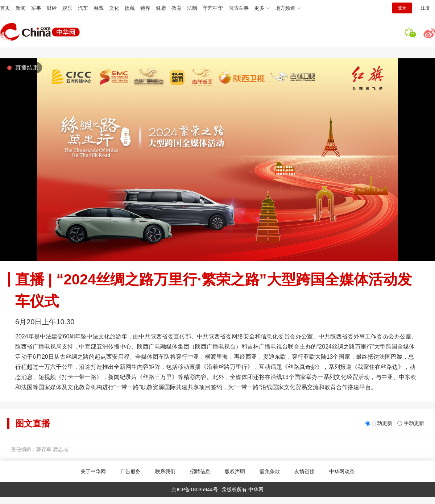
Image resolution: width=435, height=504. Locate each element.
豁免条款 (270, 471)
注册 (425, 8)
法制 (192, 8)
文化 (114, 8)
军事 (36, 8)
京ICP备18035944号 (195, 490)
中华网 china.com (40, 32)
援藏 (130, 8)
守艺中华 (213, 8)
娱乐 (67, 8)
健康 (161, 8)
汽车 (83, 8)
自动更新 (382, 423)
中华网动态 (342, 471)
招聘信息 (200, 471)
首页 (5, 8)
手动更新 (414, 423)
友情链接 (304, 471)
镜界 (145, 8)
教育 (177, 8)
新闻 (21, 8)
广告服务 (130, 471)
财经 (52, 8)
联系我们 (165, 471)
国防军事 (239, 8)
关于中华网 (93, 471)
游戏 (99, 8)
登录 (402, 8)
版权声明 (235, 471)
